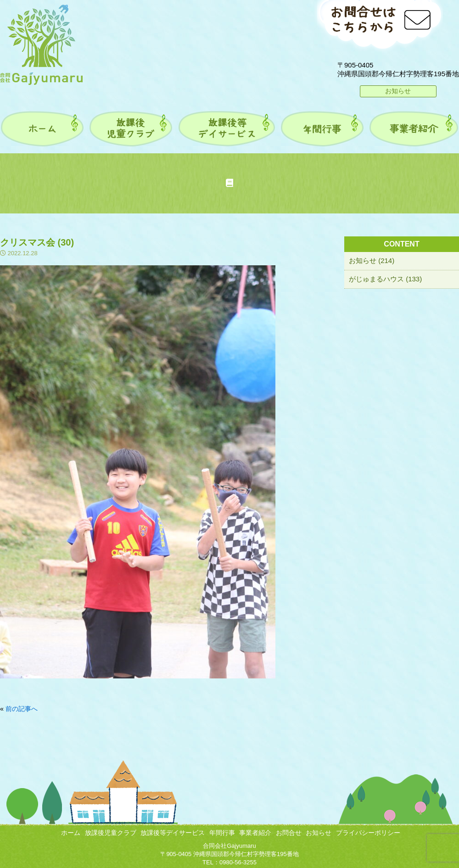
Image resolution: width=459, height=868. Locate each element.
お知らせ (398, 91)
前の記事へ (22, 709)
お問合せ (289, 833)
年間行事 (222, 833)
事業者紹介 (255, 833)
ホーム (71, 833)
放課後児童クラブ (111, 833)
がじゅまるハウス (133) (385, 279)
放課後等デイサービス (173, 833)
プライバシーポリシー (368, 833)
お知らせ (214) (372, 260)
